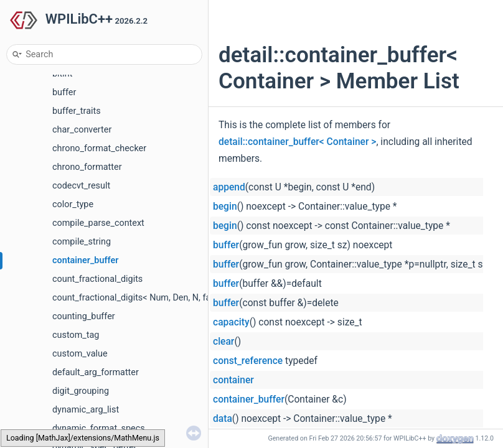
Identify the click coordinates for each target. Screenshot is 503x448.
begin (225, 207)
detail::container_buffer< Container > (297, 142)
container (233, 380)
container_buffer (85, 260)
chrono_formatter (87, 167)
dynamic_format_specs (99, 428)
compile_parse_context (98, 223)
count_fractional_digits (97, 279)
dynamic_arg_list (86, 410)
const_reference (248, 361)
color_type (73, 204)
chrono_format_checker (99, 148)
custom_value (80, 354)
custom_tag (76, 335)
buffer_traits (77, 111)
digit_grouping (81, 391)
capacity (231, 322)
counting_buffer (84, 316)
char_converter (82, 130)
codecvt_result (81, 186)
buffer (64, 92)
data (223, 419)
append (229, 187)
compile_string (82, 242)
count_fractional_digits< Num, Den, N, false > (141, 298)
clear (223, 342)
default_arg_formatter (96, 372)
